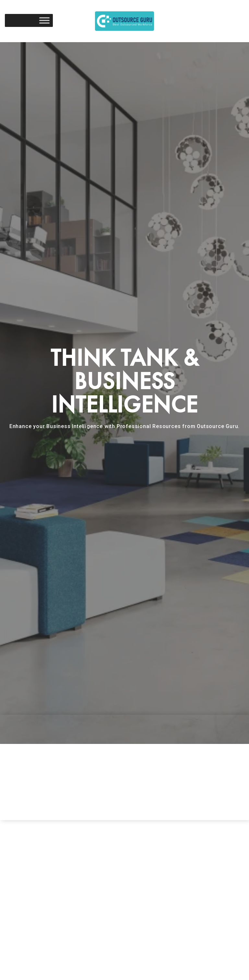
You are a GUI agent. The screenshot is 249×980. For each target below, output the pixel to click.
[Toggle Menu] (44, 20)
